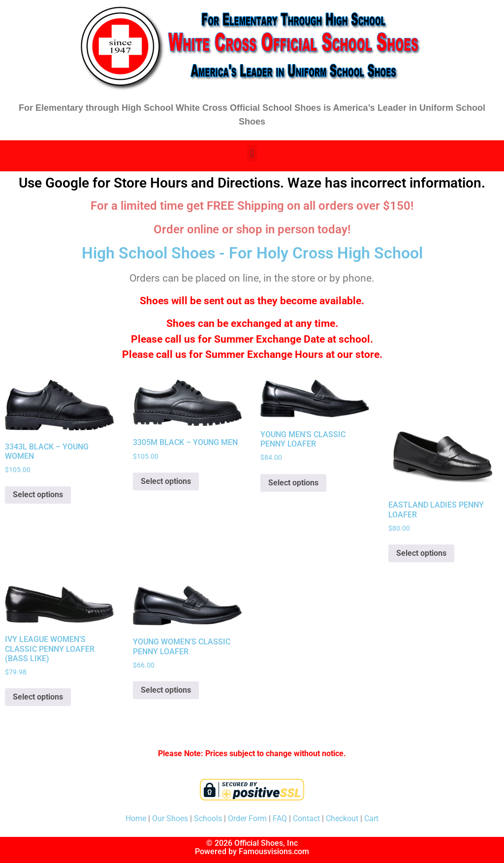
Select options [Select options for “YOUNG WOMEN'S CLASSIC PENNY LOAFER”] (166, 690)
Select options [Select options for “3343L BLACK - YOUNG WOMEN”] (38, 495)
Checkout (342, 818)
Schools (208, 818)
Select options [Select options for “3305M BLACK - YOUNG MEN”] (166, 481)
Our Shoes (170, 818)
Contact (306, 818)
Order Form (247, 818)
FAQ (280, 818)
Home (136, 818)
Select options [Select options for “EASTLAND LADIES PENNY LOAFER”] (421, 553)
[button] (252, 153)
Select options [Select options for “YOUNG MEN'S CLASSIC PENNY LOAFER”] (293, 483)
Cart (371, 818)
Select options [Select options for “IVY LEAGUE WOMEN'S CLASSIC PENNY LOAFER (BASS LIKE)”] (38, 697)
